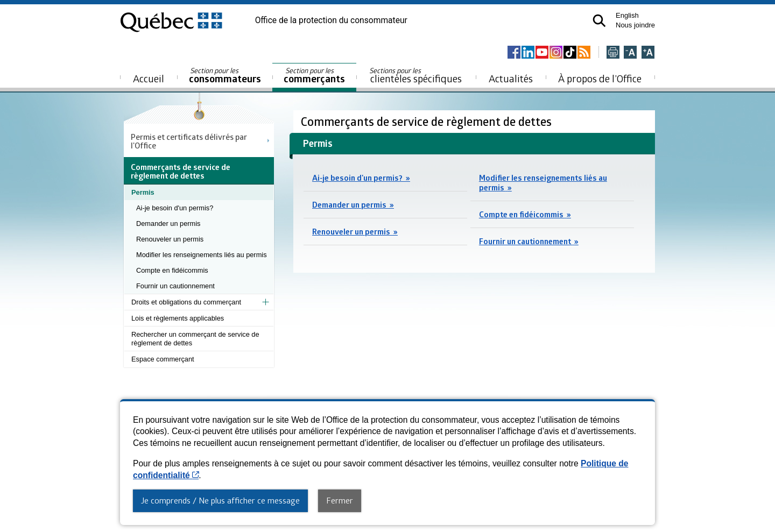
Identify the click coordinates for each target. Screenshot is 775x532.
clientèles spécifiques (415, 75)
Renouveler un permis (170, 239)
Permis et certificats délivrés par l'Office (189, 141)
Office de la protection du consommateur (331, 20)
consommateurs (225, 76)
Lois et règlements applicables (178, 318)
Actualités (511, 78)
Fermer (340, 500)
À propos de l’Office (600, 78)
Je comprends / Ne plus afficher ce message (220, 500)
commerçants (314, 76)
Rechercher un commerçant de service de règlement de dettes (195, 339)
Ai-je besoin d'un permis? (175, 208)
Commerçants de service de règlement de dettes (428, 121)
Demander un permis (168, 224)
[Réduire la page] (630, 53)
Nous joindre (635, 25)
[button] (599, 21)
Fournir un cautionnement (175, 286)
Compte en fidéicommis (172, 270)
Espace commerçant (163, 359)
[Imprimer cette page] (613, 53)
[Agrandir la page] (648, 53)
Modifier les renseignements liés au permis (202, 255)
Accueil (149, 78)
